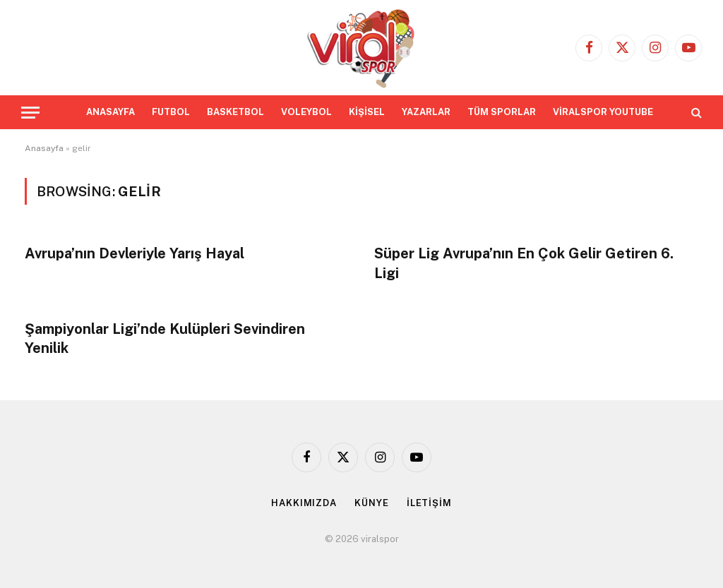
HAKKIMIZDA (304, 503)
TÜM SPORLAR (502, 112)
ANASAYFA (110, 112)
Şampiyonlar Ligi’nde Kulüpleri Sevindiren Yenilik (165, 338)
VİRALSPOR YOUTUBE (603, 112)
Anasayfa (44, 148)
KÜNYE (372, 503)
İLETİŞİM (429, 503)
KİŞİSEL (367, 112)
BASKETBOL (235, 112)
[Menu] (30, 113)
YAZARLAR (426, 112)
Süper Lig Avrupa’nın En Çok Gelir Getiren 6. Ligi (524, 263)
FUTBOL (171, 112)
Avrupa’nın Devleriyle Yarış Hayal (135, 253)
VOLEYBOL (306, 112)
